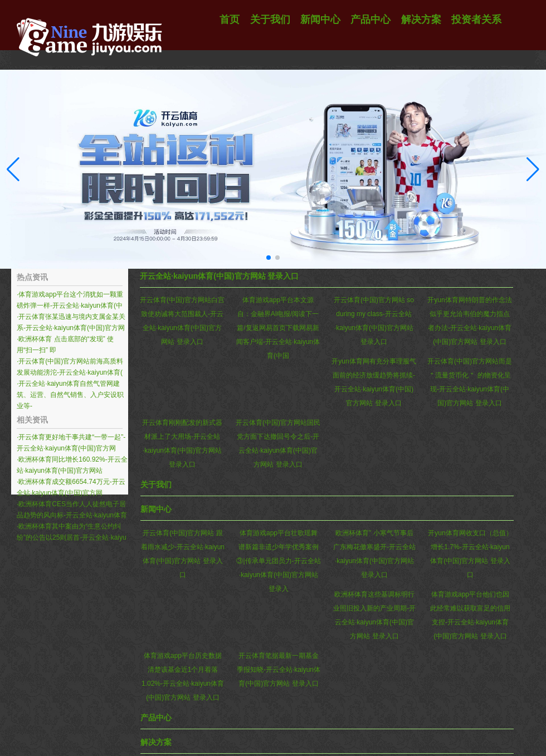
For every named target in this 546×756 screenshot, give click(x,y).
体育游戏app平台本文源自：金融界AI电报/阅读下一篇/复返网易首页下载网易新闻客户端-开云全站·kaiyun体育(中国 (278, 328)
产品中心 (156, 718)
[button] (533, 169)
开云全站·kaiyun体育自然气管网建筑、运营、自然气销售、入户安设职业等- (70, 395)
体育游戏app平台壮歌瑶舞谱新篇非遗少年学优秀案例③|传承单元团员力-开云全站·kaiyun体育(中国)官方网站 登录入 (278, 561)
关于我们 (156, 484)
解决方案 (156, 742)
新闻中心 (156, 509)
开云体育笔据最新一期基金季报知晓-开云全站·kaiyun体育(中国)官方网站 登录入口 (279, 670)
